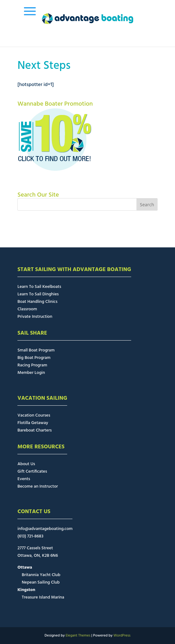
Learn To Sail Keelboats (39, 287)
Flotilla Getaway (33, 423)
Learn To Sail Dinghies (38, 294)
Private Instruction (35, 317)
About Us (26, 464)
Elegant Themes (78, 636)
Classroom (27, 309)
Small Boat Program (36, 350)
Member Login (31, 373)
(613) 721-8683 (30, 536)
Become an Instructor (38, 487)
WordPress (122, 636)
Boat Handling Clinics (37, 302)
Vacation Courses (34, 415)
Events (24, 479)
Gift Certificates (32, 472)
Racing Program (32, 365)
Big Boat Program (34, 358)
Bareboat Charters (35, 430)
